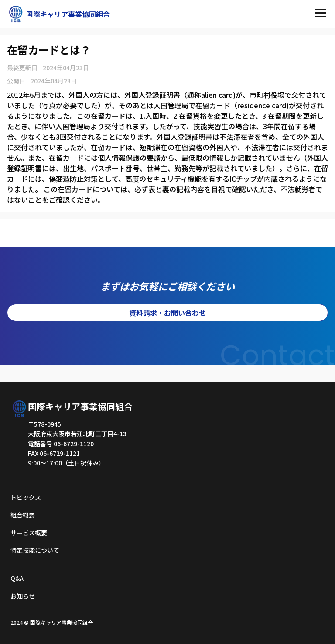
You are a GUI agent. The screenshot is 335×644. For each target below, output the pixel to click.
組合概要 (23, 515)
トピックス (26, 497)
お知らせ (23, 596)
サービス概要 (29, 533)
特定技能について (35, 550)
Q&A (17, 578)
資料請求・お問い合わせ (167, 313)
